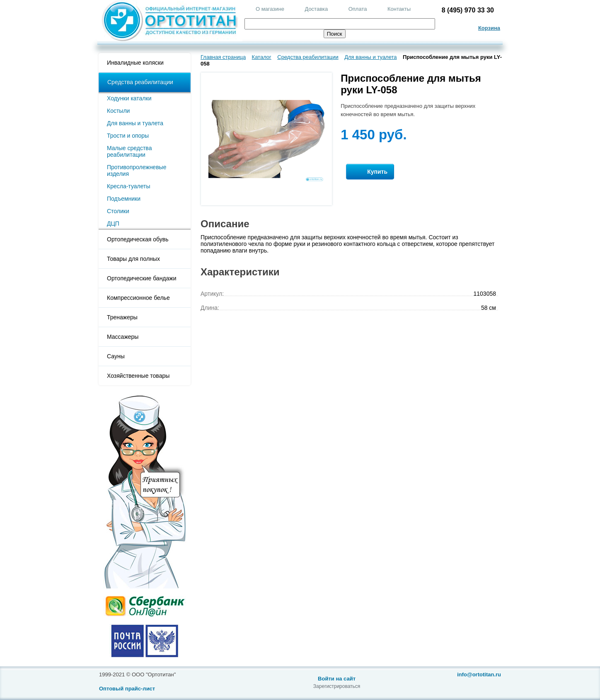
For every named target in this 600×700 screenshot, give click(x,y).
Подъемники (124, 199)
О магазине (270, 9)
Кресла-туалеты (129, 186)
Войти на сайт (337, 679)
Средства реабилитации (140, 82)
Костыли (118, 111)
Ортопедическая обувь (138, 239)
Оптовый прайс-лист (127, 689)
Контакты (399, 9)
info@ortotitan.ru (479, 674)
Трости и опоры (128, 136)
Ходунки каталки (129, 98)
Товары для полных (133, 259)
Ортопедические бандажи (142, 278)
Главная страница (223, 57)
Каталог (262, 57)
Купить (370, 172)
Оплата (358, 9)
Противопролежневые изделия (137, 170)
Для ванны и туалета (135, 123)
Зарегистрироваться (337, 686)
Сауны (116, 356)
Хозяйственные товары (138, 376)
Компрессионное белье (138, 298)
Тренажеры (122, 317)
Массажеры (123, 337)
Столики (118, 211)
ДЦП (113, 224)
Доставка (316, 9)
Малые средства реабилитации (129, 151)
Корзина (489, 28)
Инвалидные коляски (135, 63)
